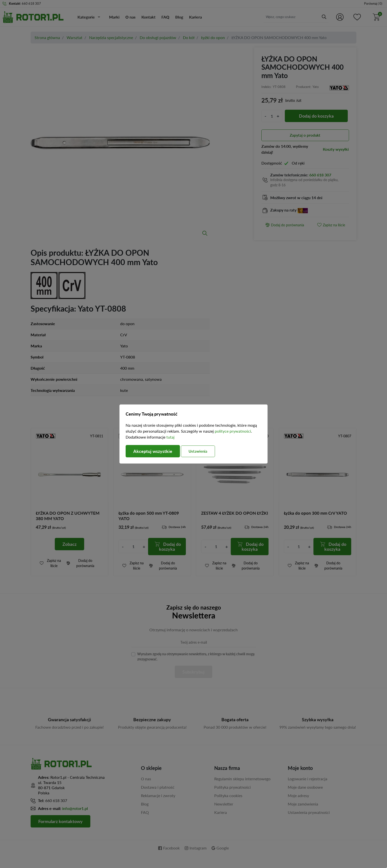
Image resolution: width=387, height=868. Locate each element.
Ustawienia (198, 451)
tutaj (170, 437)
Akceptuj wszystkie (153, 451)
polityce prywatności (233, 431)
